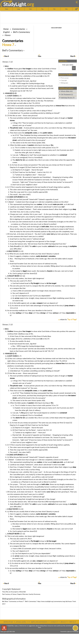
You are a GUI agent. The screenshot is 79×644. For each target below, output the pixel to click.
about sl (63, 622)
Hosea (7, 35)
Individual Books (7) (68, 98)
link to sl (72, 622)
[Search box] (65, 68)
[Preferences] (77, 9)
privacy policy (21, 622)
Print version (65, 78)
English (6, 32)
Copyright (64, 80)
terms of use (8, 622)
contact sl (54, 622)
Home (6, 29)
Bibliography (65, 83)
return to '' (68, 319)
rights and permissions (39, 622)
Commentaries (18, 29)
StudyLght (15, 4)
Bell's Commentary (21, 32)
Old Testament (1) (67, 94)
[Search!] (74, 68)
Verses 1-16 (7, 62)
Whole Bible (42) (67, 91)
